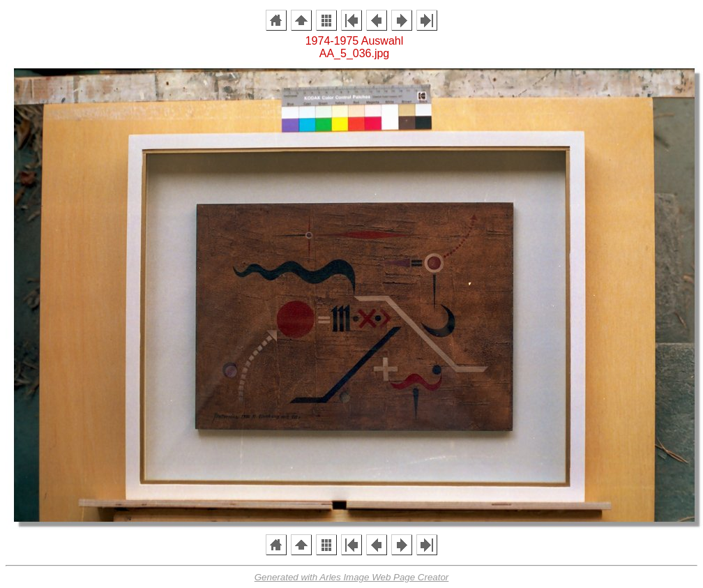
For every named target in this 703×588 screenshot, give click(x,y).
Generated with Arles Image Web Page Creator (352, 577)
